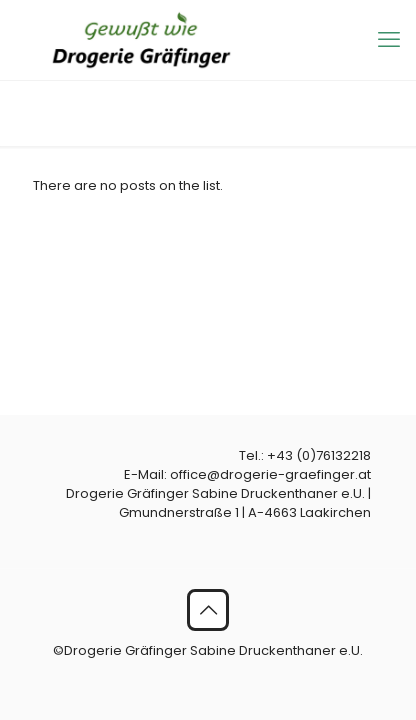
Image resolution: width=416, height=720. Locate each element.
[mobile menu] (389, 40)
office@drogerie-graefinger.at (270, 474)
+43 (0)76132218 (319, 455)
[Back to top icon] (208, 610)
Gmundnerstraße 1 (179, 512)
